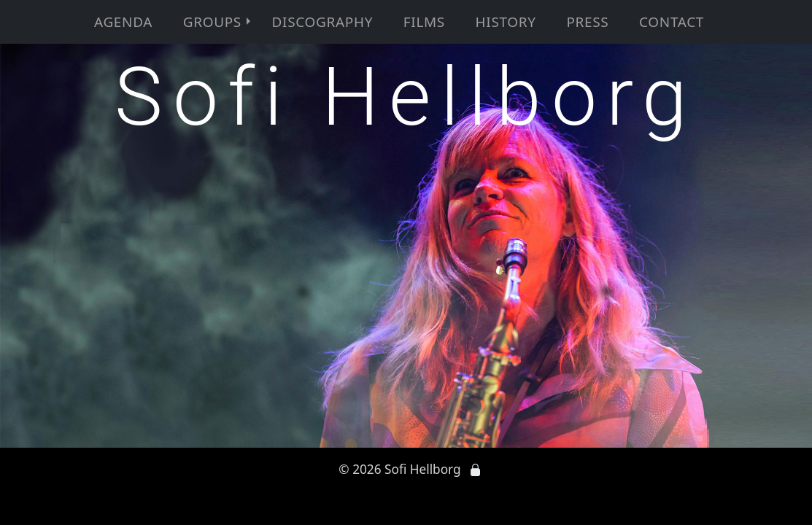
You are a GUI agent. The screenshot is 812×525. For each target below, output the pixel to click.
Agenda (123, 22)
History (506, 22)
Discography (322, 22)
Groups (219, 22)
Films (424, 22)
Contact (672, 22)
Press (587, 22)
